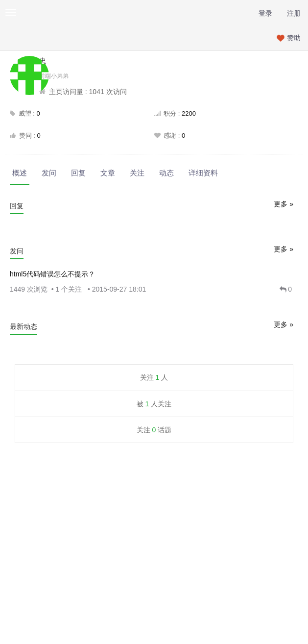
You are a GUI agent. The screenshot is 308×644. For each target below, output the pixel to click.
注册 (294, 13)
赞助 (294, 38)
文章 (108, 173)
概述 (20, 173)
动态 (166, 173)
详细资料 (203, 173)
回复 (78, 173)
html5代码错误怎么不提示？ (52, 274)
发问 (49, 173)
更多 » (284, 204)
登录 (265, 13)
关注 (137, 173)
